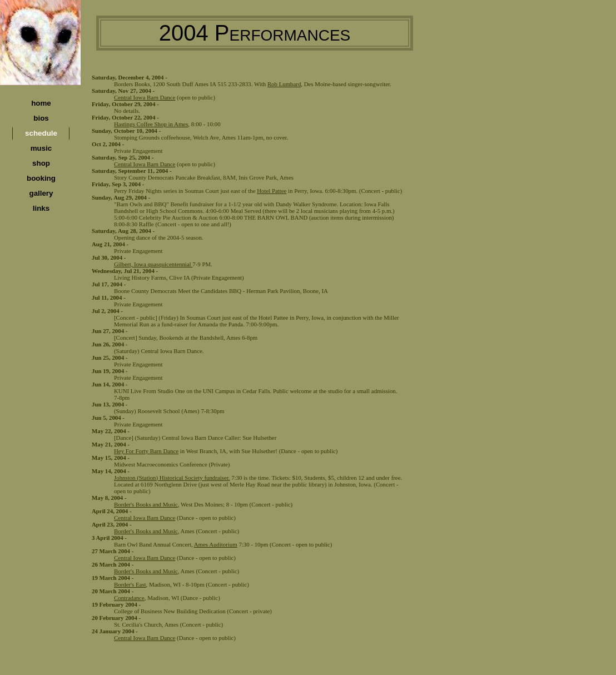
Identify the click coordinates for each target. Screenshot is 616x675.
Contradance (129, 598)
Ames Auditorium (216, 544)
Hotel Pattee (272, 191)
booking (41, 178)
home (41, 103)
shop (41, 163)
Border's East (130, 584)
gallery (41, 193)
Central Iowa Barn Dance (145, 97)
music (41, 148)
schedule (41, 133)
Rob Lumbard (284, 84)
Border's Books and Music (146, 504)
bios (41, 118)
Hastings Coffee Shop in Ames (151, 124)
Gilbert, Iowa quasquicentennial (153, 264)
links (41, 208)
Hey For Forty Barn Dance (146, 451)
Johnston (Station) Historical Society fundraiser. (172, 478)
